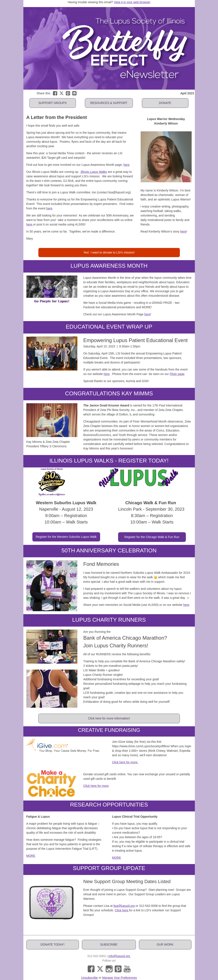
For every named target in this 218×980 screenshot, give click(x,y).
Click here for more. (125, 762)
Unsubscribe (90, 978)
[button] (53, 103)
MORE (31, 856)
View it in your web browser (132, 2)
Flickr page (177, 374)
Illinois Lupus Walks (93, 172)
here (126, 165)
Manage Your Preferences (120, 978)
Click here (122, 910)
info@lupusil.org (120, 956)
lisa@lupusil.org (124, 906)
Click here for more (96, 786)
